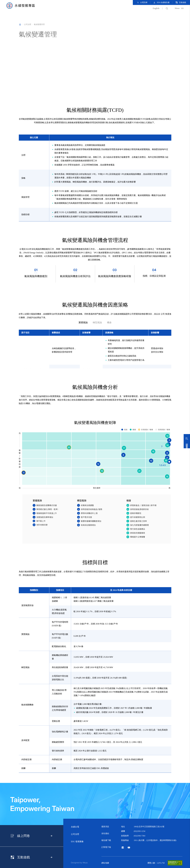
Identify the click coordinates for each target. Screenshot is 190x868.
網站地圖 (105, 863)
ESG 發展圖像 (77, 842)
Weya (85, 863)
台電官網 (142, 2)
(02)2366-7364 (140, 836)
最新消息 (105, 827)
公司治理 (75, 834)
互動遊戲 (181, 2)
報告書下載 (106, 840)
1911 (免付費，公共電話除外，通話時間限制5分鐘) (155, 840)
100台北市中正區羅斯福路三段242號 (149, 827)
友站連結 (105, 833)
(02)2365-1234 (140, 831)
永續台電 (75, 827)
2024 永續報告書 (161, 2)
